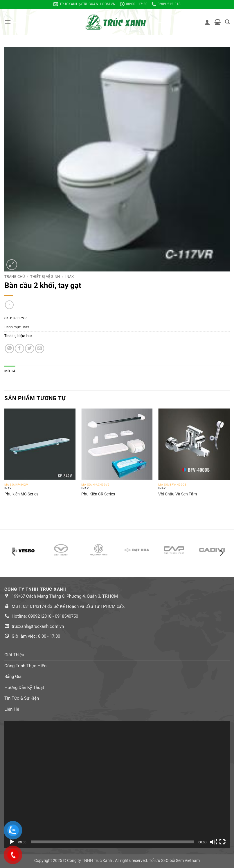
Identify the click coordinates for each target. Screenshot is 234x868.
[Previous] (14, 553)
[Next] (221, 553)
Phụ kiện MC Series (21, 494)
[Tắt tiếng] (213, 842)
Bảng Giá (13, 676)
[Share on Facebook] (19, 349)
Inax (70, 277)
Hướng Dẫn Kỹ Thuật (24, 688)
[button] (8, 22)
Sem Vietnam (188, 860)
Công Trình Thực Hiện (25, 666)
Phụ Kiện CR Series (98, 494)
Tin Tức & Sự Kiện (22, 698)
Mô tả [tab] (10, 371)
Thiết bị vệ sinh (45, 277)
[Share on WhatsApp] (10, 349)
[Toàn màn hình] (223, 842)
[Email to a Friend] (40, 349)
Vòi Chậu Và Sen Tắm (178, 494)
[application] (117, 784)
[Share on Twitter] (30, 349)
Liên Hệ (12, 709)
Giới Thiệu (14, 655)
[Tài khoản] (207, 22)
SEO (165, 860)
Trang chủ (15, 277)
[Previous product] (9, 305)
